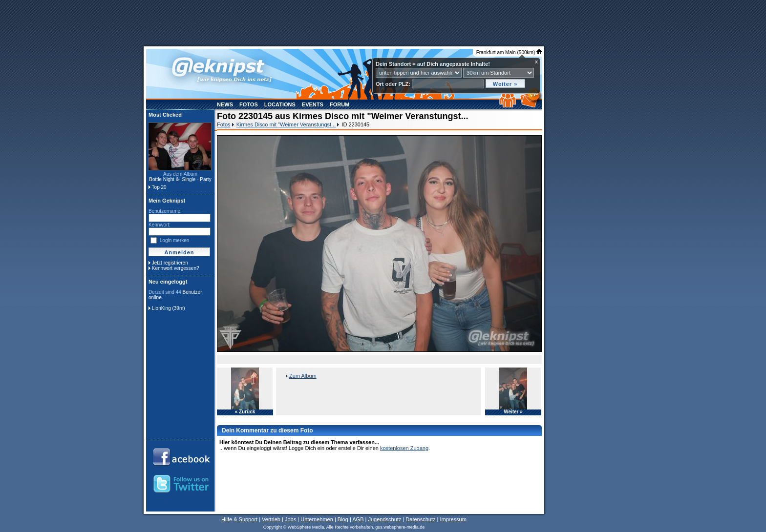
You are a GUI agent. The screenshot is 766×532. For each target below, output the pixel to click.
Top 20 (159, 187)
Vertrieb (271, 519)
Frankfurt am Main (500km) (509, 52)
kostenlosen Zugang (404, 448)
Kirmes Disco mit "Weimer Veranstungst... (286, 124)
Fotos (249, 104)
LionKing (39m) (169, 308)
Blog (343, 519)
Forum (340, 104)
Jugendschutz (384, 519)
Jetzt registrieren (170, 263)
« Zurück (245, 412)
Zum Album (303, 376)
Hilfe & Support (239, 519)
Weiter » (513, 412)
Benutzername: (165, 211)
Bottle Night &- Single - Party (180, 179)
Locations (280, 104)
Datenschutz (420, 519)
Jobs (290, 519)
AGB (358, 519)
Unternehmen (317, 519)
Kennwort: (160, 225)
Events (313, 104)
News (225, 104)
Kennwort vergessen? (176, 268)
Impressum (453, 519)
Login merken (175, 240)
